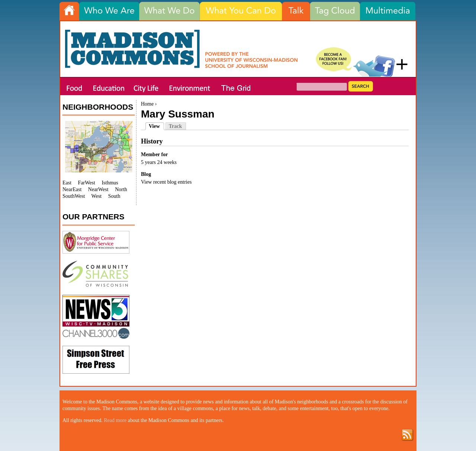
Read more (115, 420)
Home (147, 104)
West (97, 196)
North (121, 189)
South (114, 196)
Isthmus (110, 183)
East (67, 183)
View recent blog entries (166, 182)
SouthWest (74, 196)
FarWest (87, 183)
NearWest (98, 189)
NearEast (72, 189)
